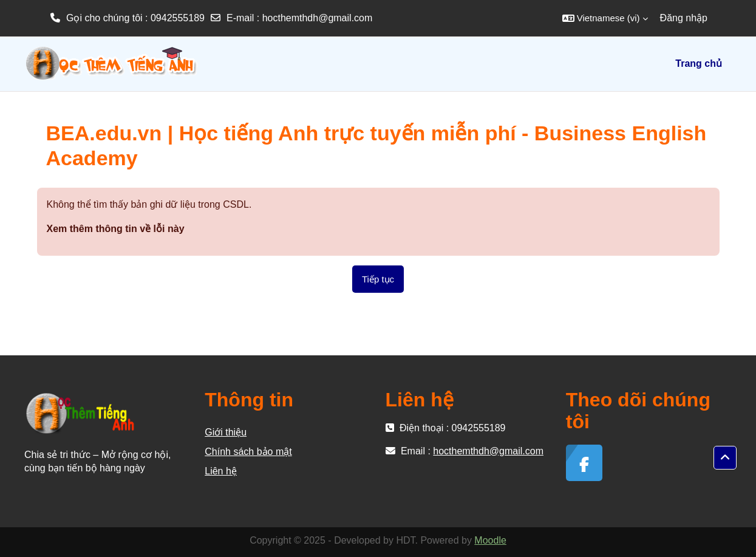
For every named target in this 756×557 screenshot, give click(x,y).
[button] (605, 18)
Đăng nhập (684, 18)
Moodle (490, 540)
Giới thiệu (226, 432)
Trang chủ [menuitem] (699, 63)
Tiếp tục (378, 279)
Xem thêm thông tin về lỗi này (116, 229)
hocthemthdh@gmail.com (318, 18)
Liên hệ (221, 471)
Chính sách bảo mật (248, 452)
